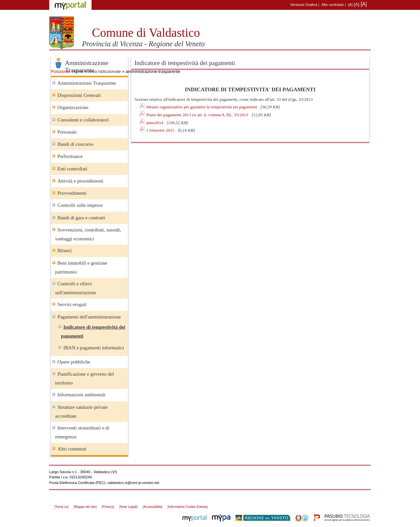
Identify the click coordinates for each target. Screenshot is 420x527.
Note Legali (128, 507)
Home (78, 71)
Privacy (108, 507)
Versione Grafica (304, 5)
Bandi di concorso (75, 144)
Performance (70, 156)
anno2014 (155, 123)
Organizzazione (73, 107)
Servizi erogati (72, 304)
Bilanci (65, 251)
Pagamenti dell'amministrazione (89, 317)
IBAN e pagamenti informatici (94, 348)
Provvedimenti (72, 193)
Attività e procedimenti (80, 181)
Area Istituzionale (105, 71)
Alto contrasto (333, 5)
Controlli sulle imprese (80, 205)
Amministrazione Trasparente (87, 83)
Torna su (61, 507)
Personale (67, 132)
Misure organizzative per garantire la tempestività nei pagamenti (202, 107)
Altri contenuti (72, 449)
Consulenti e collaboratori (83, 120)
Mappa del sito (85, 507)
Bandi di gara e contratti (81, 218)
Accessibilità (152, 507)
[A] (350, 5)
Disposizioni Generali (79, 95)
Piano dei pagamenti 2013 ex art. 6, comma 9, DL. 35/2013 (198, 115)
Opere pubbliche (74, 362)
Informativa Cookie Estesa (188, 507)
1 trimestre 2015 (161, 130)
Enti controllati (72, 169)
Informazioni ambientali (81, 395)
